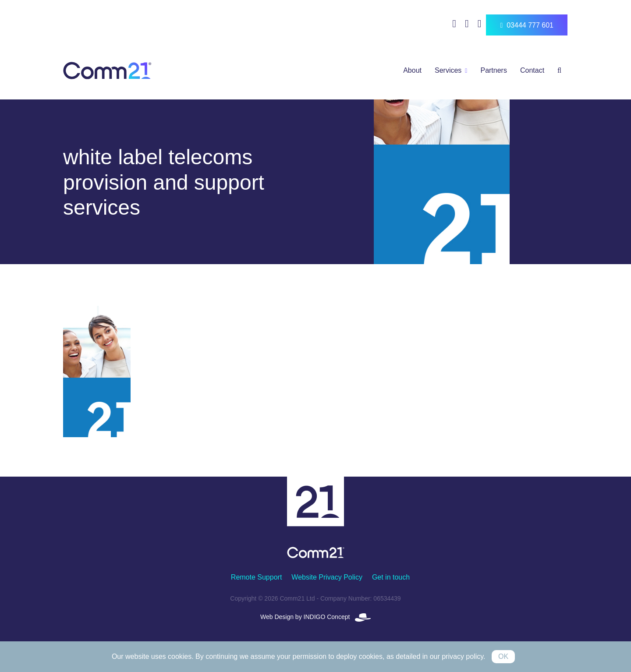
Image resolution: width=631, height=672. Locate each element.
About (412, 70)
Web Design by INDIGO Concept (315, 617)
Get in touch (391, 577)
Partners (493, 70)
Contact (532, 70)
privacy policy (463, 656)
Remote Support (257, 577)
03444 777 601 (527, 25)
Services (448, 70)
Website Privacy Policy (327, 577)
